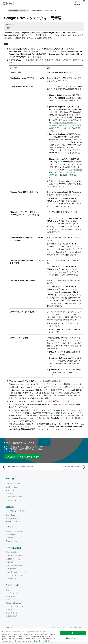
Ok (73, 633)
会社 (7, 588)
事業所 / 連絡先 (12, 615)
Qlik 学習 (9, 492)
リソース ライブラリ (14, 499)
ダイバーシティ (12, 598)
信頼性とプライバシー (14, 557)
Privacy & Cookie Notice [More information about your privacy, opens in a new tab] (42, 641)
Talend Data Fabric (13, 520)
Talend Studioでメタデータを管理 (43, 11)
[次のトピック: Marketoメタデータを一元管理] (66, 466)
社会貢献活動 (11, 595)
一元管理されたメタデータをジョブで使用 (56, 414)
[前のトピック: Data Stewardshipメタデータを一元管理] (22, 466)
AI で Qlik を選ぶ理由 (14, 564)
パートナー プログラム (14, 605)
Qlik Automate (12, 540)
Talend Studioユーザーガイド (18, 11)
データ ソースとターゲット (16, 574)
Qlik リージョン (12, 577)
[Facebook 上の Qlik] (80, 627)
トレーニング (11, 489)
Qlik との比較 (11, 567)
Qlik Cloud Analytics (14, 530)
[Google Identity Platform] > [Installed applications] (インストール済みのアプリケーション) (65, 125)
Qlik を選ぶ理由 (12, 551)
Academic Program (14, 602)
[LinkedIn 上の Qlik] (75, 627)
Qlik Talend (10, 514)
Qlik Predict (10, 536)
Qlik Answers (11, 533)
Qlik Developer (12, 485)
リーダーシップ (12, 592)
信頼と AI (9, 561)
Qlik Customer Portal (14, 495)
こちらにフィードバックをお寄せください (22, 455)
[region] (44, 636)
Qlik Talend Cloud (13, 517)
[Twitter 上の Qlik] (71, 627)
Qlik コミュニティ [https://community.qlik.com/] (59, 627)
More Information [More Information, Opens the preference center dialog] (73, 638)
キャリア (9, 608)
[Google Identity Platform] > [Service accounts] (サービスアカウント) (66, 172)
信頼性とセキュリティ (14, 554)
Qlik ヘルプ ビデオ (13, 482)
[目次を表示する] (5, 11)
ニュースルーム (12, 611)
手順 (8, 28)
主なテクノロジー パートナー (17, 571)
